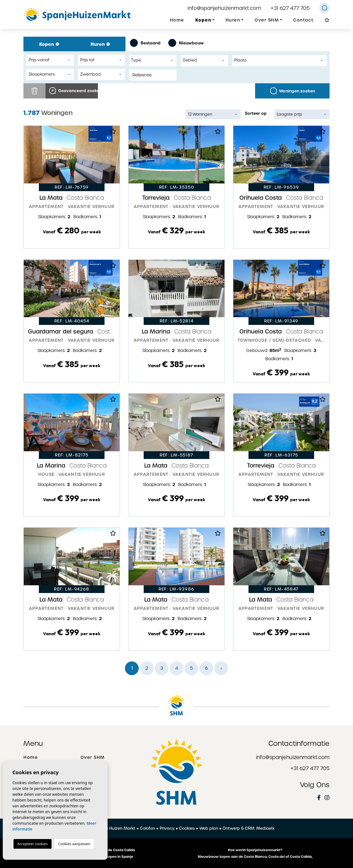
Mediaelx (265, 828)
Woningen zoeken (292, 91)
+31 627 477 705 (290, 8)
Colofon (147, 828)
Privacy (167, 828)
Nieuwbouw (186, 43)
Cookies (187, 828)
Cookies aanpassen (74, 844)
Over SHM (93, 757)
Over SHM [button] (267, 20)
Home (177, 20)
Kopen (49, 44)
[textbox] (154, 60)
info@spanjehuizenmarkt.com (224, 8)
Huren (100, 44)
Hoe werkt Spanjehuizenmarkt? (255, 850)
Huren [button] (233, 20)
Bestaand (145, 43)
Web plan (209, 828)
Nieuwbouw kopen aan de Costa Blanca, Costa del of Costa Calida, (255, 857)
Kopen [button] (203, 20)
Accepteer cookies (33, 844)
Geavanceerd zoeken (73, 91)
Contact (303, 20)
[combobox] (153, 61)
